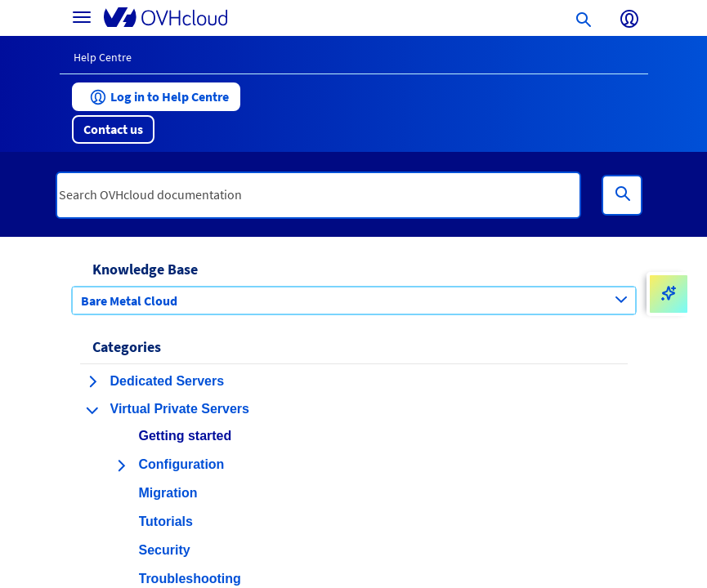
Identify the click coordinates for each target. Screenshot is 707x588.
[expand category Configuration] (121, 465)
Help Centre (103, 57)
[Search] (622, 195)
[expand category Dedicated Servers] (92, 381)
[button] (156, 97)
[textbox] (319, 195)
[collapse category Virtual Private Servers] (92, 410)
